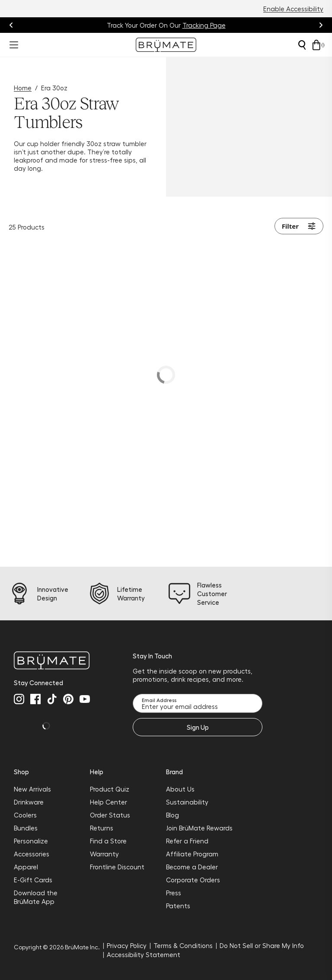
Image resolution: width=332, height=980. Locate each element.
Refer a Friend (187, 841)
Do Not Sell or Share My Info (262, 945)
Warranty (104, 854)
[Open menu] (14, 45)
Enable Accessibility (293, 9)
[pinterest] (68, 699)
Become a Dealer (192, 867)
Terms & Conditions (183, 945)
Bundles (26, 828)
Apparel (26, 867)
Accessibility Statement (144, 954)
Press (174, 893)
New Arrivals (32, 789)
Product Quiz (110, 789)
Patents (178, 906)
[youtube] (85, 699)
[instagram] (19, 699)
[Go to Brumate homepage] (166, 45)
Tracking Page (204, 25)
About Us (180, 789)
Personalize (31, 841)
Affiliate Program (192, 854)
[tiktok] (52, 699)
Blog (172, 815)
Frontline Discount (117, 867)
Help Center (109, 802)
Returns (102, 828)
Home (23, 88)
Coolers (25, 815)
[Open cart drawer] (316, 45)
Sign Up (198, 727)
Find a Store (108, 841)
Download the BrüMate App (36, 897)
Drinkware (29, 802)
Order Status (110, 815)
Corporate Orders (193, 880)
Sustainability (187, 802)
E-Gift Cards (33, 880)
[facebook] (35, 699)
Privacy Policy (127, 945)
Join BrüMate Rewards (199, 828)
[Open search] (302, 45)
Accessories (32, 854)
